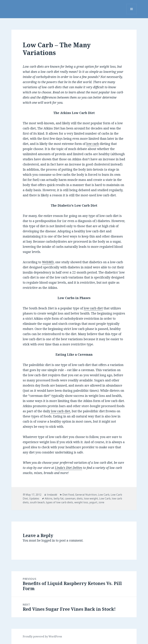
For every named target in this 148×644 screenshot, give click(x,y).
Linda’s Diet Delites (69, 468)
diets (80, 498)
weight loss (81, 502)
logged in (48, 540)
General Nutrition (86, 495)
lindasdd (52, 495)
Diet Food (68, 495)
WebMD (48, 262)
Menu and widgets (132, 14)
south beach (37, 502)
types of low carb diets (60, 502)
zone (101, 502)
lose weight (91, 498)
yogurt (93, 502)
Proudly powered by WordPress (42, 636)
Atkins (49, 498)
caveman (70, 498)
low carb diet (93, 308)
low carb (93, 144)
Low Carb (104, 495)
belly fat (59, 498)
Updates (34, 498)
